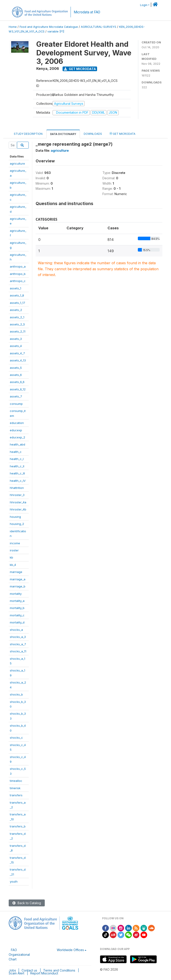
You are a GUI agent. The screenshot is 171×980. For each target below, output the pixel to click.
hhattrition (17, 488)
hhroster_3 (17, 495)
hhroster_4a (18, 502)
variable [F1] (56, 31)
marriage (16, 572)
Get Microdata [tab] (122, 134)
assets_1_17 (17, 303)
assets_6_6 (17, 382)
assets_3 (16, 339)
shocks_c (16, 738)
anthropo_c (18, 281)
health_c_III (17, 473)
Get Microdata (80, 69)
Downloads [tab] (93, 134)
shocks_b (16, 694)
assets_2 (16, 310)
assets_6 (16, 375)
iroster (14, 550)
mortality (16, 594)
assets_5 (16, 368)
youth (14, 881)
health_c (16, 452)
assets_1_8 (17, 295)
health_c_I (17, 459)
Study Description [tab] (28, 134)
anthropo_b (18, 274)
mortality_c (17, 615)
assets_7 (16, 396)
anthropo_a (18, 266)
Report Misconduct (44, 973)
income (15, 543)
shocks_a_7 (18, 644)
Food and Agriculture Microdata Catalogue (49, 27)
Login (144, 5)
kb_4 (13, 565)
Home (13, 27)
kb (11, 557)
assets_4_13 (18, 360)
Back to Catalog (27, 903)
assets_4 (16, 346)
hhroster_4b (18, 509)
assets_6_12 (18, 389)
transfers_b (18, 826)
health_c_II (17, 466)
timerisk (15, 788)
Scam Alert (16, 973)
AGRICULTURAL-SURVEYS (99, 27)
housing (15, 517)
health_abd (17, 444)
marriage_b (18, 586)
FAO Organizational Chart (19, 955)
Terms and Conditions (59, 970)
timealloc (16, 781)
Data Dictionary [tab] (63, 134)
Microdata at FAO (87, 12)
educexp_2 (17, 437)
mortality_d (17, 622)
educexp (16, 430)
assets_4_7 (17, 353)
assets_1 (15, 288)
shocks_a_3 (18, 637)
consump (16, 404)
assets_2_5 (17, 324)
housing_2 (17, 524)
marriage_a (18, 579)
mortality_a (17, 601)
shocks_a (16, 630)
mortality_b (17, 608)
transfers (16, 795)
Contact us (29, 970)
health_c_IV (18, 481)
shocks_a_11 (18, 651)
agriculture (17, 163)
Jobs (12, 970)
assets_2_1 (17, 317)
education (17, 423)
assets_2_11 (18, 331)
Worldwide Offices (70, 950)
